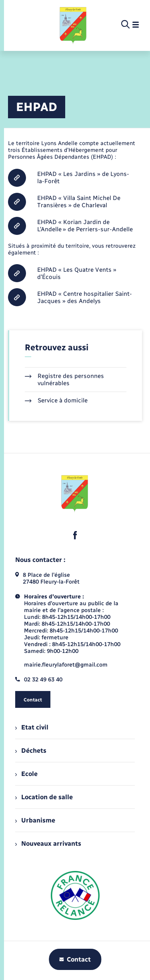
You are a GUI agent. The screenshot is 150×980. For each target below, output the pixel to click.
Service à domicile (56, 400)
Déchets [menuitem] (31, 751)
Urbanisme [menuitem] (35, 820)
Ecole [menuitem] (26, 774)
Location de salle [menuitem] (44, 797)
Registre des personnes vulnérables (64, 380)
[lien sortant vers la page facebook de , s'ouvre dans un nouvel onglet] (75, 535)
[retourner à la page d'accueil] (73, 25)
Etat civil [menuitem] (32, 727)
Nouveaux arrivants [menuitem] (48, 844)
